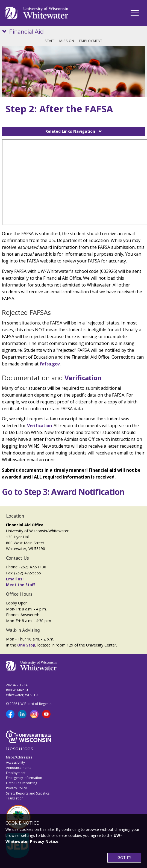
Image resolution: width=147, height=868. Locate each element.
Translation (15, 798)
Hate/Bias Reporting (22, 783)
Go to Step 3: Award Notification (63, 492)
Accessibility (15, 762)
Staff (49, 41)
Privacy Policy (16, 788)
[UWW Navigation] (135, 13)
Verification (83, 378)
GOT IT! (124, 857)
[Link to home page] (37, 13)
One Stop (26, 645)
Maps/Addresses (19, 757)
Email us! (15, 579)
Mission (67, 41)
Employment (91, 41)
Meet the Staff (20, 585)
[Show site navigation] (5, 32)
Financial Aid (26, 32)
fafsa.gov (50, 364)
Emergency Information (24, 778)
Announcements (19, 768)
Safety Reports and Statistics (28, 793)
